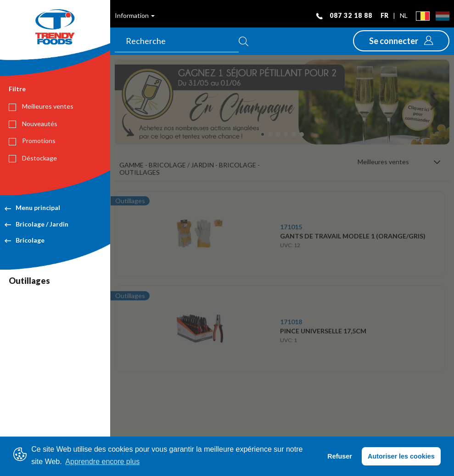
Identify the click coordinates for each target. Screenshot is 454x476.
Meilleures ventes (41, 106)
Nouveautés (33, 124)
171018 (291, 322)
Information (135, 15)
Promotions (32, 141)
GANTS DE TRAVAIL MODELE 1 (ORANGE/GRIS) (353, 236)
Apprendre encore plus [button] (102, 462)
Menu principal (32, 208)
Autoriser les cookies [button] (401, 456)
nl (404, 15)
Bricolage (25, 240)
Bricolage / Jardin (36, 224)
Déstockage (33, 158)
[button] (401, 41)
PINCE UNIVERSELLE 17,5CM (323, 331)
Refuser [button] (340, 456)
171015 (291, 227)
